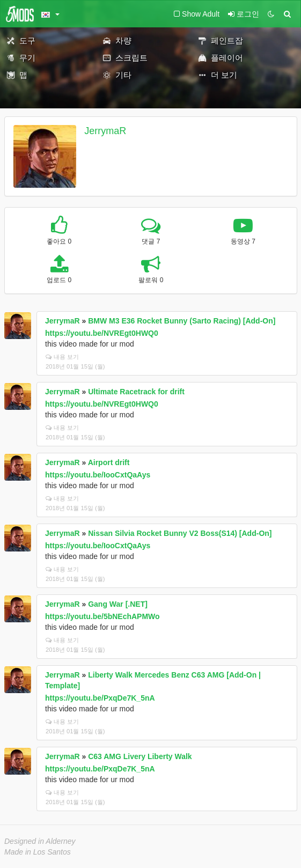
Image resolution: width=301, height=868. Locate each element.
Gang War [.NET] (118, 604)
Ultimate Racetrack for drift (136, 392)
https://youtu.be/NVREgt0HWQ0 (102, 333)
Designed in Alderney (40, 841)
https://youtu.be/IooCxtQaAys (98, 475)
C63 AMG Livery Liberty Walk (140, 756)
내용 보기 (62, 357)
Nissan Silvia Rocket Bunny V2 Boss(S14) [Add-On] (180, 533)
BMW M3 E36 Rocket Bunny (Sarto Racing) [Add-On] (182, 321)
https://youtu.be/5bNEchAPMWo (102, 616)
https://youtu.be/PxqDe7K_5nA (100, 698)
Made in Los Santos (38, 852)
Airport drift (109, 462)
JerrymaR (105, 131)
